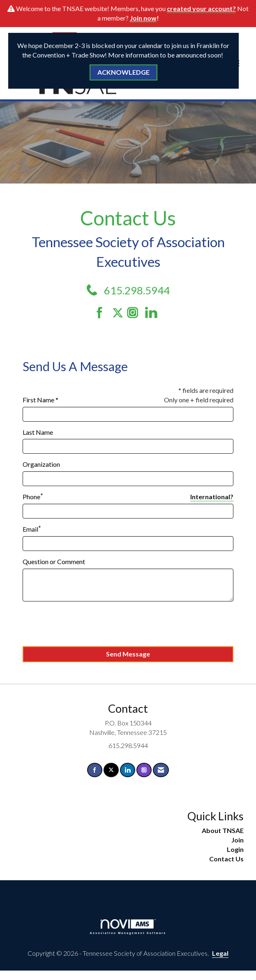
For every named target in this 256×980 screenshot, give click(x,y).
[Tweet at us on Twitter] (119, 313)
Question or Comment (54, 561)
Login (235, 849)
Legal (220, 953)
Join (238, 840)
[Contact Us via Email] (161, 770)
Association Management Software (128, 927)
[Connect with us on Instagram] (135, 313)
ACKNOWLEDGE (123, 72)
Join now (143, 18)
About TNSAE (223, 830)
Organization (41, 464)
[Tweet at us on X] (111, 770)
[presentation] (85, 624)
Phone (31, 497)
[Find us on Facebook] (103, 313)
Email (30, 529)
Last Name (38, 432)
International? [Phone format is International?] (212, 497)
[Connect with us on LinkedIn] (153, 313)
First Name (38, 400)
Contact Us (226, 859)
